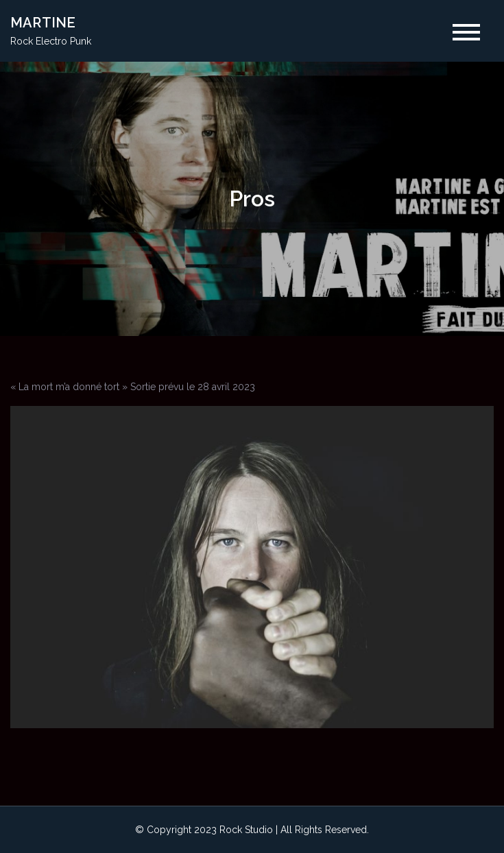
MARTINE (43, 23)
